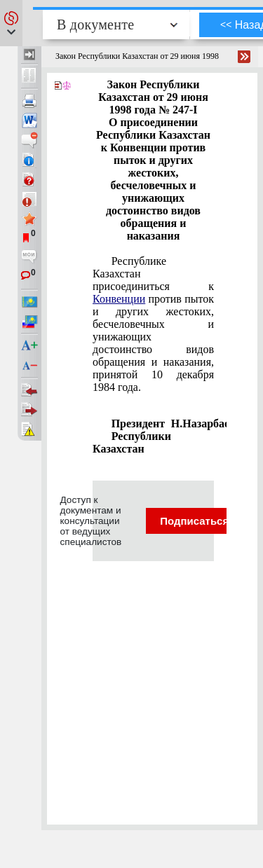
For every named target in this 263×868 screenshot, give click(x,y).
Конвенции (119, 299)
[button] (11, 23)
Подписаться (203, 521)
